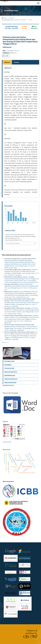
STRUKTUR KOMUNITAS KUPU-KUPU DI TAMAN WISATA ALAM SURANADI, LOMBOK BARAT (21, 271)
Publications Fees (10, 383)
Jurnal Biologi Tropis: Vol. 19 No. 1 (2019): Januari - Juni (21, 296)
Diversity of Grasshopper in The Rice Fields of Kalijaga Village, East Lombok (21, 327)
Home (4, 18)
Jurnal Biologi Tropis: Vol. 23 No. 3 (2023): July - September (21, 329)
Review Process (10, 376)
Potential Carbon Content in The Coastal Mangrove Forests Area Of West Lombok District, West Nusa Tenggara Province (22, 317)
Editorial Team (9, 361)
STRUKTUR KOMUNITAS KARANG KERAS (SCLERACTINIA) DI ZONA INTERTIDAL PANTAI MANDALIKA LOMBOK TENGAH (22, 303)
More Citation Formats (13, 243)
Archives (11, 18)
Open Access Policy (11, 379)
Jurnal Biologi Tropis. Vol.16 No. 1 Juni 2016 (14, 20)
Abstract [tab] (7, 62)
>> (8, 342)
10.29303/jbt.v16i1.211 (13, 51)
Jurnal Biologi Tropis (11, 10)
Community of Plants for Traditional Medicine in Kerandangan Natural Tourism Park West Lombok (22, 310)
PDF (7, 56)
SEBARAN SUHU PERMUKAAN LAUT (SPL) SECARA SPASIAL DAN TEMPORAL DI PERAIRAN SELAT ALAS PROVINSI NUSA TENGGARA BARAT (21, 293)
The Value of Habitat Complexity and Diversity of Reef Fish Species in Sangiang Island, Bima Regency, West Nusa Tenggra (21, 335)
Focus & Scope (9, 368)
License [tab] (16, 62)
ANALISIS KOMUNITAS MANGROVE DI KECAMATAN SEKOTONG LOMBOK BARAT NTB (21, 286)
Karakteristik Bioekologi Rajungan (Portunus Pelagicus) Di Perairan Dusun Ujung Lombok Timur (22, 280)
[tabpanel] (21, 131)
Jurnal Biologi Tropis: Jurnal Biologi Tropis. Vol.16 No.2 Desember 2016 (21, 281)
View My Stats (7, 442)
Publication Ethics (11, 372)
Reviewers (8, 365)
